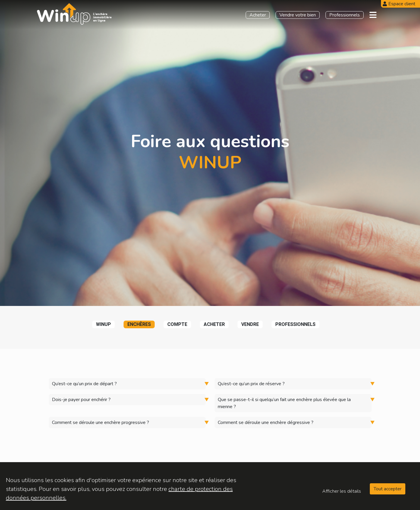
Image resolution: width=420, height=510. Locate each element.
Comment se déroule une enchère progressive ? (101, 423)
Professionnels (345, 15)
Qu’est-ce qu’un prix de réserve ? (251, 384)
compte (177, 324)
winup (103, 324)
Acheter (258, 15)
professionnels (295, 324)
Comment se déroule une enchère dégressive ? (266, 423)
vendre (250, 324)
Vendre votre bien (298, 15)
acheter (214, 324)
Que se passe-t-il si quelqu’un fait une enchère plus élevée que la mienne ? (284, 403)
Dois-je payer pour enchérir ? (81, 400)
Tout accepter (388, 489)
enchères (139, 324)
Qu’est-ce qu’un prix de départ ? (84, 384)
